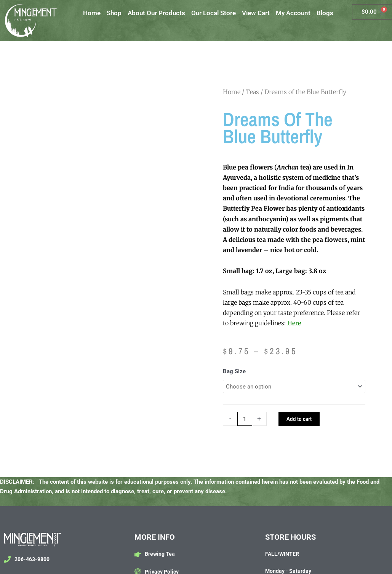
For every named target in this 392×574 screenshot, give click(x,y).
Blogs (325, 13)
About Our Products (156, 13)
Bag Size (234, 371)
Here (294, 323)
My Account (293, 13)
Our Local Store (214, 13)
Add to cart (299, 419)
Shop (114, 13)
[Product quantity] (245, 419)
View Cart (256, 13)
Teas (252, 92)
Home (92, 13)
